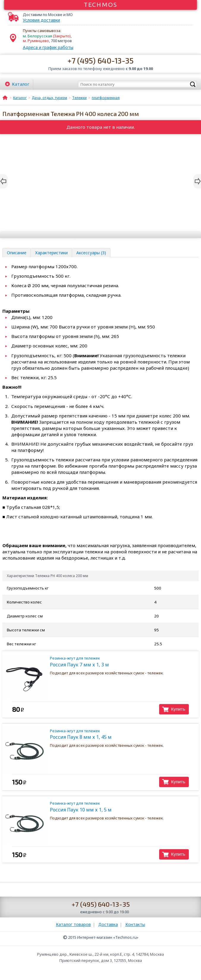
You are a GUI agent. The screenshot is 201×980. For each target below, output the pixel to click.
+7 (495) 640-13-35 (100, 60)
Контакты (135, 924)
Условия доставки (41, 20)
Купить (178, 709)
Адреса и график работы (48, 47)
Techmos (100, 4)
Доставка (108, 924)
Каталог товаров (73, 924)
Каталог (21, 84)
